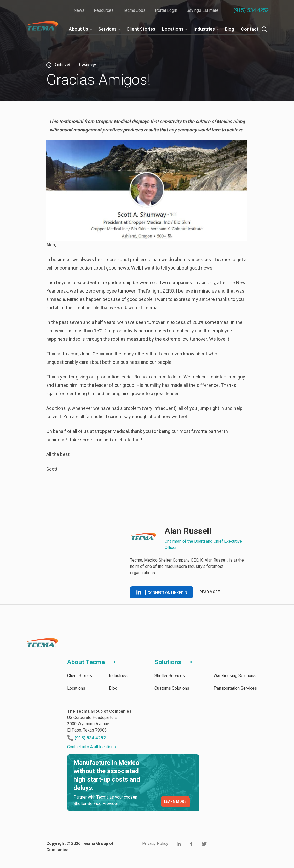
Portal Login (166, 10)
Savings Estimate (203, 10)
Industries (204, 29)
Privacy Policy (155, 844)
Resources (104, 10)
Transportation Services (235, 688)
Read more (210, 592)
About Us (78, 29)
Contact (250, 29)
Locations (173, 29)
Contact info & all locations (91, 747)
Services (107, 29)
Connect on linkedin (162, 592)
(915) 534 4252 (251, 10)
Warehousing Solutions (235, 676)
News (79, 10)
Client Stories (141, 29)
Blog (229, 29)
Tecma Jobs (134, 10)
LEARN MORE (175, 801)
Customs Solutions (172, 688)
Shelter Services (170, 676)
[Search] (264, 29)
